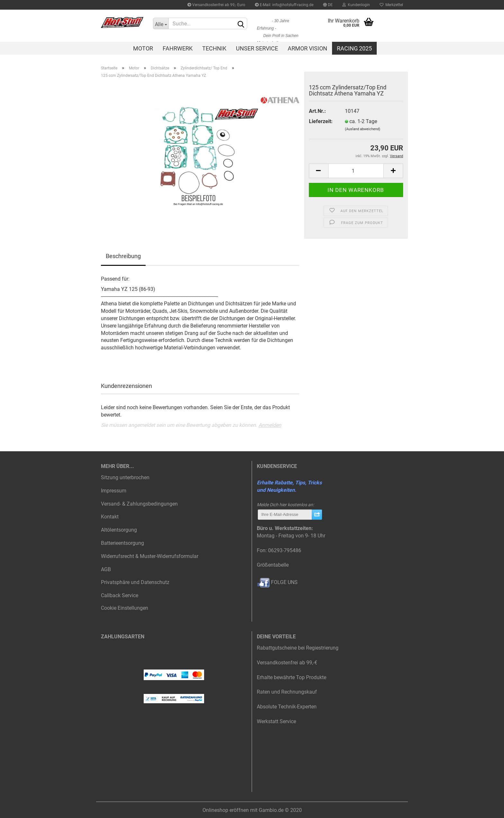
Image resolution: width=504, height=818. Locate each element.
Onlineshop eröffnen (226, 810)
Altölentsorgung (119, 530)
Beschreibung (123, 256)
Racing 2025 (354, 48)
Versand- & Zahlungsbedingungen (139, 504)
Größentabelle (273, 565)
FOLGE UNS (277, 582)
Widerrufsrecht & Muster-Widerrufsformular (150, 556)
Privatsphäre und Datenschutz (135, 582)
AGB (106, 569)
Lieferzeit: (321, 121)
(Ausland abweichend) (363, 129)
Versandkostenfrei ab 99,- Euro (216, 5)
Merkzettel (391, 5)
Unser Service (257, 48)
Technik (214, 48)
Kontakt (110, 517)
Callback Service (120, 595)
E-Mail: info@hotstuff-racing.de (284, 5)
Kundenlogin (356, 5)
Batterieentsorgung (122, 543)
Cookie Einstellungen (125, 608)
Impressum (114, 491)
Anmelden (270, 425)
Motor (143, 48)
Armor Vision (307, 48)
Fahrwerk (178, 48)
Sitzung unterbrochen (125, 477)
